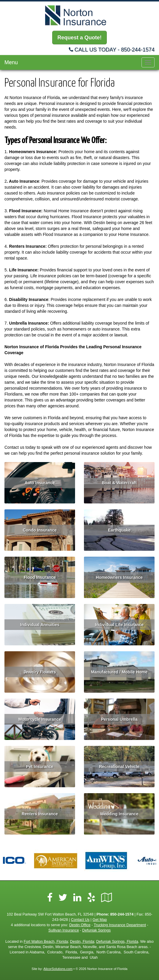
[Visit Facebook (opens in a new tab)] (50, 898)
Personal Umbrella (119, 719)
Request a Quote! (79, 38)
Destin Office (80, 925)
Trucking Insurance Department (120, 925)
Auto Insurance (40, 483)
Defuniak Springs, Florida (117, 942)
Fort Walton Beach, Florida (46, 942)
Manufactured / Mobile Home (119, 672)
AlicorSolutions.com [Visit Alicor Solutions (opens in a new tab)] (58, 969)
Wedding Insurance (119, 814)
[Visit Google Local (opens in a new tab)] (107, 898)
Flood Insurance (40, 577)
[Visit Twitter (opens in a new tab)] (63, 898)
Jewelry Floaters (40, 672)
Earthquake (119, 530)
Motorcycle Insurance (40, 719)
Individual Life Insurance (119, 625)
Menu (11, 62)
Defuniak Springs (96, 930)
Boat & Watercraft (119, 483)
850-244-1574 (138, 50)
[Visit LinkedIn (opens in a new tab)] (77, 898)
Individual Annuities (40, 625)
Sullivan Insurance (64, 930)
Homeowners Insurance (119, 577)
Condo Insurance (40, 530)
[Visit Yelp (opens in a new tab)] (91, 898)
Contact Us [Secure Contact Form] (80, 920)
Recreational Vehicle (119, 767)
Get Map (100, 920)
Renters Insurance (40, 814)
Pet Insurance (40, 767)
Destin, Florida (82, 942)
